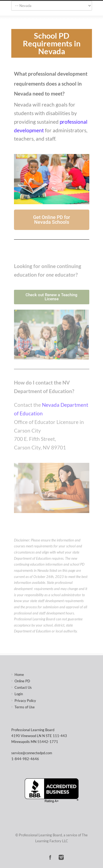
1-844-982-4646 (25, 759)
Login (19, 694)
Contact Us (23, 687)
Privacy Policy (25, 701)
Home (19, 675)
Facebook (50, 857)
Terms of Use (25, 707)
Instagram (61, 857)
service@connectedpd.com (32, 753)
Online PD (22, 681)
